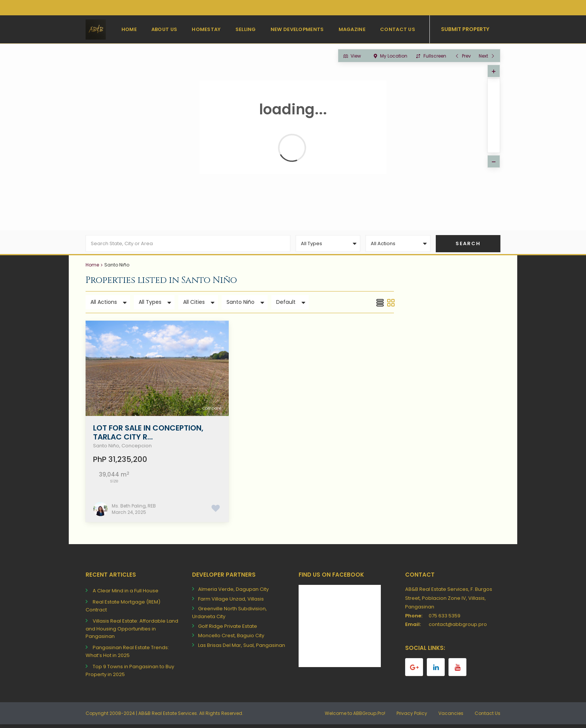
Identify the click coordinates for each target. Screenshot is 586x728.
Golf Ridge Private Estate (228, 629)
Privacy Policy (412, 717)
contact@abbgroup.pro (458, 628)
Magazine (352, 29)
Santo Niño (106, 449)
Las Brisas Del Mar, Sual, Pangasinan (242, 649)
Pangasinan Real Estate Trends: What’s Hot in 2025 (127, 655)
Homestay (206, 29)
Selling (246, 29)
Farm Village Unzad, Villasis (231, 602)
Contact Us (398, 29)
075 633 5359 (445, 619)
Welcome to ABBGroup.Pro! (355, 717)
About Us (164, 29)
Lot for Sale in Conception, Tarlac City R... (148, 435)
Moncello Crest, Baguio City (231, 639)
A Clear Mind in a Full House (126, 594)
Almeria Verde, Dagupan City (233, 593)
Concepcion (137, 449)
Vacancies (451, 717)
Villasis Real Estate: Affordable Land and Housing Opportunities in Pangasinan (132, 632)
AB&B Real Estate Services (168, 717)
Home (129, 29)
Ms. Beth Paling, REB (134, 509)
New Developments (297, 29)
